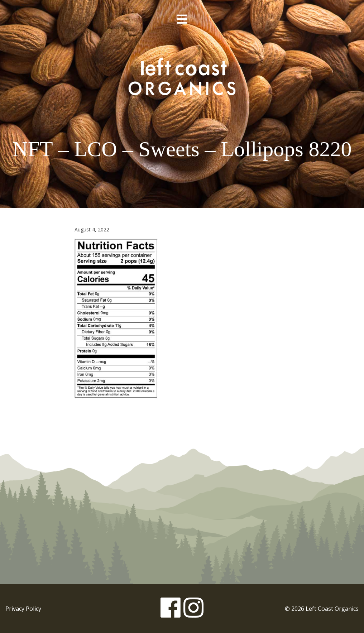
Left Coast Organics (182, 76)
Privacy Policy (23, 609)
